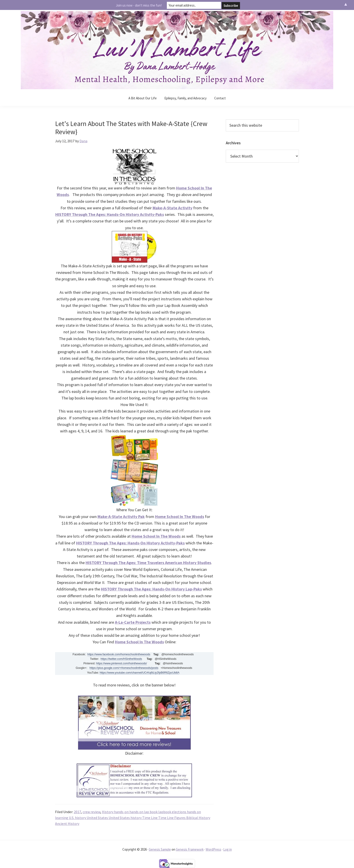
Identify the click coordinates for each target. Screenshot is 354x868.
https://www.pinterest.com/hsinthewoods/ (122, 663)
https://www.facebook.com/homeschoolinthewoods (119, 654)
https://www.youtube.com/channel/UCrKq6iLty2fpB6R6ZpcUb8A (139, 673)
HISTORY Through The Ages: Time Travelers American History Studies (148, 563)
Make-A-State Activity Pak (121, 517)
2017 (77, 812)
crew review (91, 812)
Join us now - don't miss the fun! (139, 5)
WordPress (213, 849)
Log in (228, 849)
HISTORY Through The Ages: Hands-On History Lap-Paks (151, 589)
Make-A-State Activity (172, 208)
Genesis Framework (190, 849)
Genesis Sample (160, 849)
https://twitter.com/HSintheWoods (121, 659)
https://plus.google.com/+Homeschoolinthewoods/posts (124, 668)
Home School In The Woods (180, 517)
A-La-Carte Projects (133, 622)
